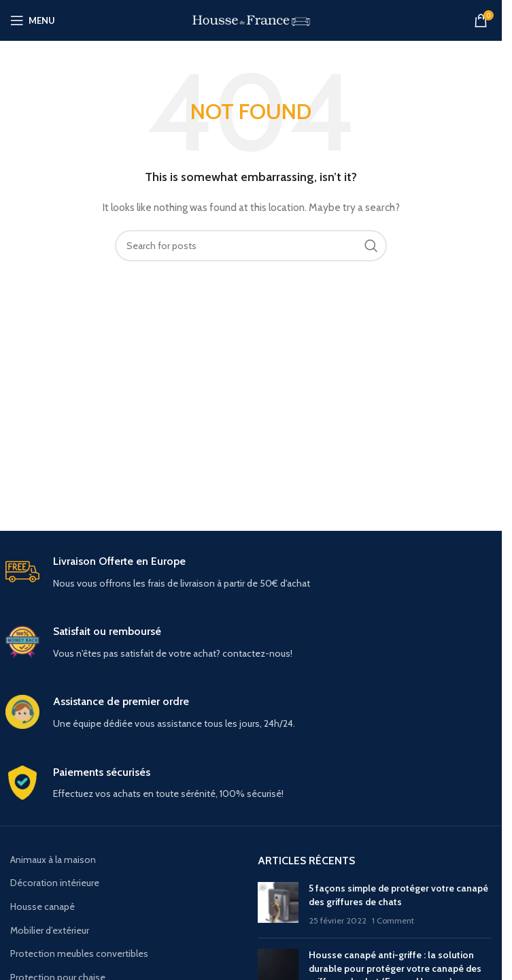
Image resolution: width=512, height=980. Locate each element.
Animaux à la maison (53, 860)
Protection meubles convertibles (79, 953)
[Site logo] (251, 19)
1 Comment (393, 920)
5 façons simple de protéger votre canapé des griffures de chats (398, 895)
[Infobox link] (251, 573)
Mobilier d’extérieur (50, 930)
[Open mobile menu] (33, 20)
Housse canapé (42, 906)
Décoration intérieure (55, 883)
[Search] (251, 246)
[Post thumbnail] (278, 905)
